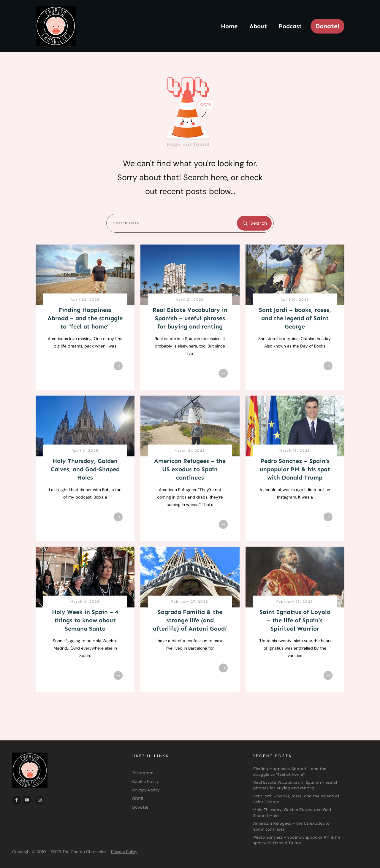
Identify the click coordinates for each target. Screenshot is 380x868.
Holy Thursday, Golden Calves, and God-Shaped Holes (85, 469)
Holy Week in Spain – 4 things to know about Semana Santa (85, 620)
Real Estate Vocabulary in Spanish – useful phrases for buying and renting (190, 318)
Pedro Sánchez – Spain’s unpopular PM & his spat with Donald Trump (295, 469)
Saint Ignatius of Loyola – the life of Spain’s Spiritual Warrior (295, 620)
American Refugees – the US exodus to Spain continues (190, 469)
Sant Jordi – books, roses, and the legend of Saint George (295, 318)
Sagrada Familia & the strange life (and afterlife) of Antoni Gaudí (190, 620)
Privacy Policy (124, 852)
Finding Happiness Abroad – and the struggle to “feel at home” (85, 318)
